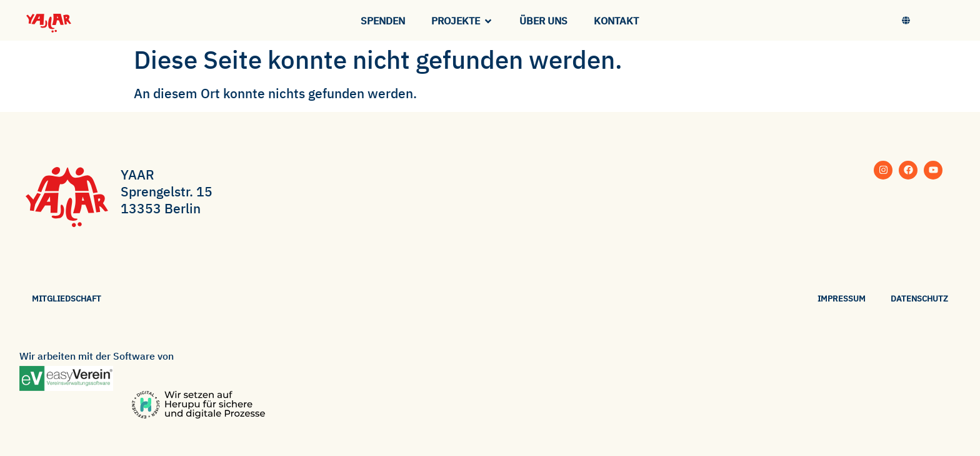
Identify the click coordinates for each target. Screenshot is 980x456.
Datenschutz (919, 299)
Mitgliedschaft (67, 299)
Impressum (842, 299)
